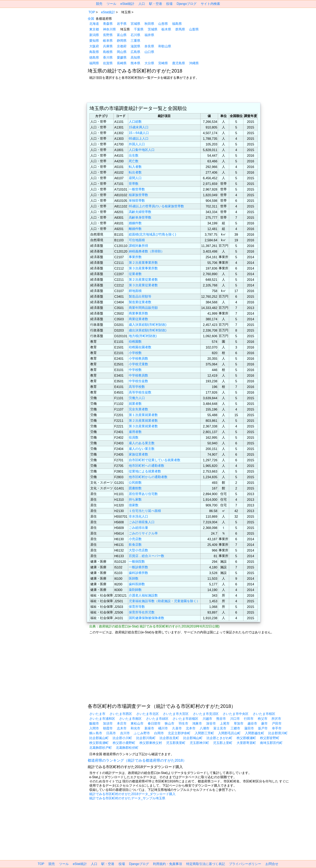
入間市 (94, 728)
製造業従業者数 (140, 302)
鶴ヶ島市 (96, 733)
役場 (169, 4)
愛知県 (94, 41)
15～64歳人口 (139, 133)
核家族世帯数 (138, 195)
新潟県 (94, 35)
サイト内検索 (210, 4)
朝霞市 (108, 728)
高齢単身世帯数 (140, 217)
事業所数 (135, 257)
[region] (54, 35)
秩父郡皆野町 (270, 738)
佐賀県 (108, 63)
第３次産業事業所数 (143, 268)
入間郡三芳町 (204, 733)
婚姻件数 (135, 223)
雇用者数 (135, 432)
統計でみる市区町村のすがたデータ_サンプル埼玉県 (127, 798)
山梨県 (194, 29)
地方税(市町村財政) (143, 336)
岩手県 (122, 24)
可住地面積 (137, 240)
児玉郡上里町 (223, 743)
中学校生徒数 (138, 381)
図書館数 (135, 488)
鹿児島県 (179, 63)
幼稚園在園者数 (140, 347)
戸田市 (277, 723)
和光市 (135, 728)
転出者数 (135, 172)
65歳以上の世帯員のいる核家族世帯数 (156, 206)
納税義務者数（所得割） (147, 251)
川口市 (235, 719)
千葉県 (139, 29)
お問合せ (272, 864)
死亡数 (134, 161)
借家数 (134, 505)
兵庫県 (108, 46)
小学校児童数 (138, 364)
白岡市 (159, 733)
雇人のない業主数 (142, 449)
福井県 (149, 35)
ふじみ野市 (142, 733)
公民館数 (135, 483)
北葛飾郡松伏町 (127, 748)
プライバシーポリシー (245, 864)
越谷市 (252, 723)
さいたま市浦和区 (102, 719)
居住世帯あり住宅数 (143, 494)
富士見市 (220, 728)
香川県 (108, 58)
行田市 (249, 719)
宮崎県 (163, 63)
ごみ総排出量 (138, 528)
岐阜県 (108, 41)
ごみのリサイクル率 (143, 533)
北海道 (94, 24)
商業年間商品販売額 (143, 308)
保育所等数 (137, 607)
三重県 (135, 41)
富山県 (122, 35)
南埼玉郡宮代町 (271, 743)
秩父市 (263, 719)
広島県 (135, 52)
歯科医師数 (137, 584)
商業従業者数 (138, 319)
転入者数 (135, 167)
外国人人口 (137, 144)
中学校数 (135, 370)
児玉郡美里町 (176, 743)
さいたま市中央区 (236, 714)
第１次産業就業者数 (143, 415)
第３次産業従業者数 (143, 285)
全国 (91, 19)
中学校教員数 (138, 375)
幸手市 (277, 728)
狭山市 (169, 723)
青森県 (108, 24)
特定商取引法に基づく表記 (206, 864)
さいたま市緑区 (157, 719)
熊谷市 (221, 719)
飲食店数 (135, 545)
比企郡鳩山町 (193, 738)
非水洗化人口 (138, 516)
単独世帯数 (137, 201)
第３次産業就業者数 (143, 426)
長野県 (108, 35)
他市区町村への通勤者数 (147, 466)
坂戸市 (263, 728)
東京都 (94, 29)
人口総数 (135, 122)
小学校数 (135, 353)
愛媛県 (122, 58)
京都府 (122, 46)
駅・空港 (156, 4)
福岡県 (94, 63)
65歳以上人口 (139, 138)
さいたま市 (97, 714)
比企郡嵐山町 (99, 738)
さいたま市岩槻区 (185, 719)
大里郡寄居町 (246, 743)
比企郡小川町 (122, 738)
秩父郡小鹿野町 (124, 743)
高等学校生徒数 (140, 392)
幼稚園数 (135, 342)
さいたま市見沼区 (206, 714)
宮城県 (135, 24)
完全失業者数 (138, 409)
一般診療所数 (138, 567)
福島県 (177, 24)
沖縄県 (194, 63)
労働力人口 (137, 398)
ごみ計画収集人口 (142, 522)
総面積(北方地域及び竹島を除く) (152, 234)
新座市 (149, 728)
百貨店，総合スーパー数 (147, 556)
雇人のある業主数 (142, 443)
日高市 (111, 733)
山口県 (149, 52)
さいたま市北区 (148, 714)
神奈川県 (109, 29)
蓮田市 (249, 728)
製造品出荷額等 (140, 296)
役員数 (134, 437)
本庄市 (122, 723)
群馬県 (180, 29)
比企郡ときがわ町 (219, 738)
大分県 (149, 63)
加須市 (108, 723)
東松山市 (137, 723)
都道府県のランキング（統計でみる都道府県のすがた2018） (137, 760)
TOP (92, 12)
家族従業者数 (138, 454)
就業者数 (135, 404)
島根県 (108, 52)
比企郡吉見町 (169, 738)
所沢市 (276, 719)
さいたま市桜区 (264, 714)
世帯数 (134, 184)
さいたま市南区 (130, 719)
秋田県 (149, 24)
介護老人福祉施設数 (143, 595)
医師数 (134, 578)
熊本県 (135, 63)
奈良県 (149, 46)
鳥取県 (94, 52)
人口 (142, 4)
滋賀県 (135, 46)
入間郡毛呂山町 (229, 733)
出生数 (134, 155)
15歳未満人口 (139, 127)
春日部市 (154, 723)
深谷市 (211, 723)
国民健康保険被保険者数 (147, 618)
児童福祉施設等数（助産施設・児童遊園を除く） (164, 601)
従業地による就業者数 (145, 471)
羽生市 (183, 723)
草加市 (239, 723)
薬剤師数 (135, 590)
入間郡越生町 (255, 733)
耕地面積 (135, 291)
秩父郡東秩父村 (151, 743)
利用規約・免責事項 (167, 864)
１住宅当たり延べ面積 (145, 511)
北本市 (191, 728)
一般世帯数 (137, 189)
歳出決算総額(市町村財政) (148, 330)
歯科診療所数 (138, 573)
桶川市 (163, 728)
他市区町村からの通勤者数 (148, 477)
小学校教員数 (138, 358)
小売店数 (135, 539)
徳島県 (94, 58)
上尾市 (225, 723)
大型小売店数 (138, 550)
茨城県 (153, 29)
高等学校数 (137, 387)
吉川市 (125, 733)
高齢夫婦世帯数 (140, 212)
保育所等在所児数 (142, 612)
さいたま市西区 (121, 714)
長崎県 (122, 63)
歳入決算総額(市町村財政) (148, 325)
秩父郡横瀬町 (246, 738)
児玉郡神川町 (199, 743)
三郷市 (235, 728)
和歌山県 (165, 46)
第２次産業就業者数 (143, 421)
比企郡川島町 (146, 738)
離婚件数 (135, 229)
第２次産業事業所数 (143, 263)
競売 (99, 4)
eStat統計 (127, 4)
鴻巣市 (197, 723)
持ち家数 (135, 499)
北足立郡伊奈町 (179, 733)
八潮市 (205, 728)
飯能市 (94, 723)
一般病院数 (137, 562)
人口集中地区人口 (142, 150)
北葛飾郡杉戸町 (101, 748)
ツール (111, 4)
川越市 (207, 719)
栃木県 (166, 29)
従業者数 (135, 274)
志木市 (122, 728)
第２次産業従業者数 (143, 279)
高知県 (135, 58)
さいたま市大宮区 (176, 714)
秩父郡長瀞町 (99, 743)
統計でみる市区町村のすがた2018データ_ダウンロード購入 (133, 794)
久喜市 (177, 728)
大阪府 (94, 46)
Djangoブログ (187, 4)
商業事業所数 (138, 313)
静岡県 (122, 41)
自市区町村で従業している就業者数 (155, 460)
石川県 (135, 35)
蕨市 (264, 723)
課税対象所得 (138, 246)
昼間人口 (135, 178)
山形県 (163, 24)
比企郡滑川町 (278, 733)
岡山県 (122, 52)
